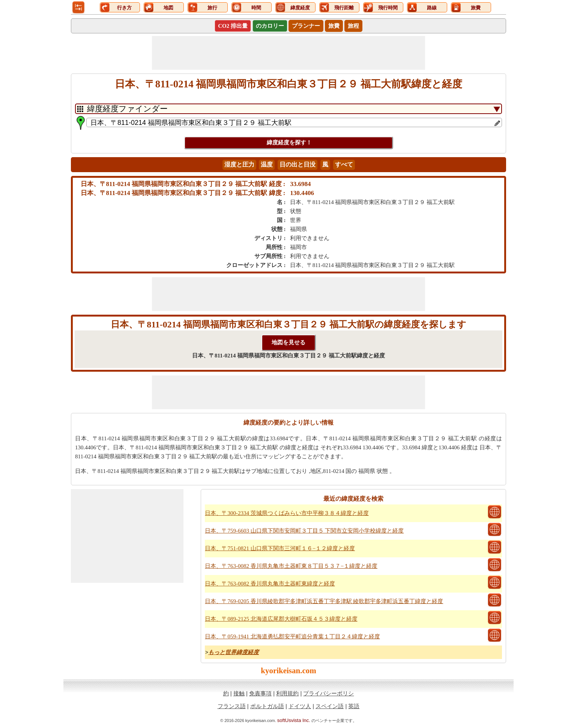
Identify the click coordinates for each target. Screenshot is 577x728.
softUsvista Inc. (294, 720)
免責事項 (260, 693)
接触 (239, 693)
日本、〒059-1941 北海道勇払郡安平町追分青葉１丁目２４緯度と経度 (292, 636)
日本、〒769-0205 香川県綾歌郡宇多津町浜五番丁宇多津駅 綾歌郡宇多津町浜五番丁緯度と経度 (324, 601)
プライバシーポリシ (328, 693)
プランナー (306, 26)
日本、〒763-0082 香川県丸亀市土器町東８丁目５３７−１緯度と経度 (291, 566)
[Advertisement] (288, 53)
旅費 (334, 26)
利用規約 (287, 693)
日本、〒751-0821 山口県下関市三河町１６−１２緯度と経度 (280, 548)
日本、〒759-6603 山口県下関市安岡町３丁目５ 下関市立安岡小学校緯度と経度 (304, 531)
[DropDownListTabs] (288, 109)
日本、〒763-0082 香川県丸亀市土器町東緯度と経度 (270, 584)
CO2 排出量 (233, 26)
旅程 (353, 26)
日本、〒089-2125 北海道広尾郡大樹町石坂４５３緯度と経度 (281, 619)
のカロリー (270, 26)
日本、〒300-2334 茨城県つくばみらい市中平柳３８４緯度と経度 (287, 513)
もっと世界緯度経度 (234, 652)
